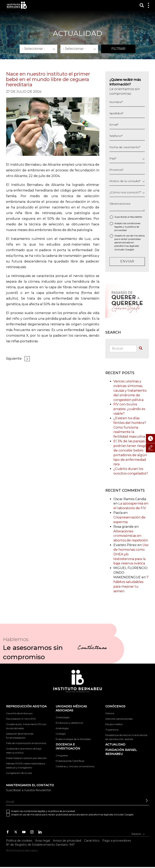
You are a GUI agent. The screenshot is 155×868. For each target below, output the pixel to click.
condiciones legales (34, 811)
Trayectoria (112, 730)
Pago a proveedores (117, 841)
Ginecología (63, 717)
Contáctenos (92, 648)
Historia (110, 713)
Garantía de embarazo (19, 713)
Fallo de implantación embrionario (26, 743)
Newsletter (136, 217)
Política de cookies (19, 841)
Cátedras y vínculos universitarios (75, 766)
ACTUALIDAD (115, 744)
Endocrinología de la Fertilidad (73, 739)
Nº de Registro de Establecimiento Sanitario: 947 (40, 845)
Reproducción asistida (26, 706)
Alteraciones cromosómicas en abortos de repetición (131, 536)
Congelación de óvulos (19, 773)
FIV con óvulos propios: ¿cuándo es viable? (129, 409)
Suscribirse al (128, 217)
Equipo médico (114, 724)
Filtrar (118, 49)
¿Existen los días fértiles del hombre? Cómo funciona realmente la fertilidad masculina (130, 427)
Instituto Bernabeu (17, 5)
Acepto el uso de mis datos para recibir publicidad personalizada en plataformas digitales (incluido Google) (130, 242)
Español (138, 834)
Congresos (62, 755)
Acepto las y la (127, 227)
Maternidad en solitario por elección (26, 758)
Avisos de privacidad (67, 841)
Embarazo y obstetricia (69, 723)
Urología (61, 734)
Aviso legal (43, 841)
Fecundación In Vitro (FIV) (21, 719)
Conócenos (115, 706)
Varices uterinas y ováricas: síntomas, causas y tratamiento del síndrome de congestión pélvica (130, 390)
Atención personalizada (119, 719)
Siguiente (14, 359)
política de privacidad (63, 811)
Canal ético (92, 841)
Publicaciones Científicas (70, 761)
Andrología (62, 728)
